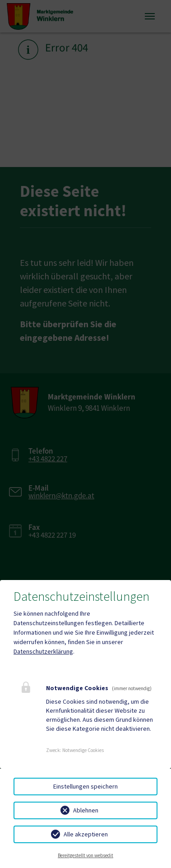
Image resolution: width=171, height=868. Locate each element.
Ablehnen (86, 810)
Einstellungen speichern (85, 786)
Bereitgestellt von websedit (85, 855)
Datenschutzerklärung (43, 651)
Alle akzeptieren (86, 834)
